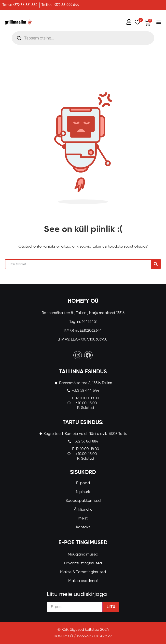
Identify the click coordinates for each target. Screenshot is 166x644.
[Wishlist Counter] (137, 22)
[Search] (156, 264)
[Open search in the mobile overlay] (83, 38)
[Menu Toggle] (159, 22)
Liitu (111, 607)
